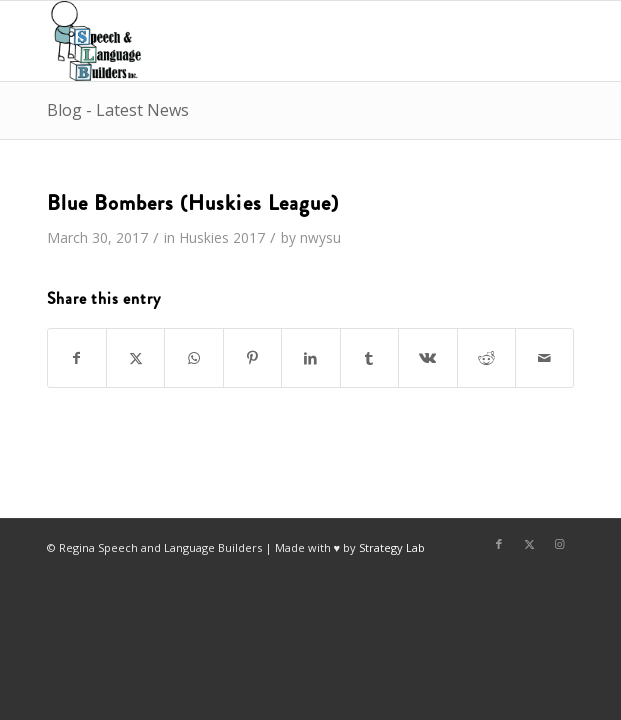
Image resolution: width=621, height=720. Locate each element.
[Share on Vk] (427, 358)
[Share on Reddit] (486, 358)
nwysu (320, 237)
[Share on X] (135, 358)
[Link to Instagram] (559, 544)
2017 (249, 237)
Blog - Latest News (118, 110)
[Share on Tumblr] (369, 358)
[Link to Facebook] (499, 544)
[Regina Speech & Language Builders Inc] (258, 41)
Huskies (204, 237)
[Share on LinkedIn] (310, 358)
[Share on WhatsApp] (193, 358)
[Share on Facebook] (77, 358)
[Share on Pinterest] (252, 358)
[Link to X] (529, 544)
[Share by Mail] (544, 358)
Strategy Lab (392, 547)
